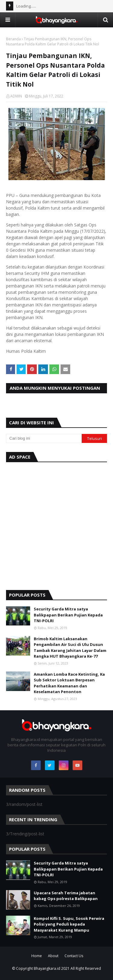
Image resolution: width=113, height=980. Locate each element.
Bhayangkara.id (47, 968)
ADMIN (16, 96)
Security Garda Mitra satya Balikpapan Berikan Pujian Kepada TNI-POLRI (68, 615)
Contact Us (74, 956)
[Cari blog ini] (44, 438)
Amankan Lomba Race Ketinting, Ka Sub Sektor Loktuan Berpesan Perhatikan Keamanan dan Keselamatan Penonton (69, 683)
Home (37, 956)
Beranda (13, 39)
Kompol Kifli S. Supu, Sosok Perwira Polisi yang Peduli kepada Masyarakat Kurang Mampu (69, 924)
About (53, 956)
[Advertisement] (56, 525)
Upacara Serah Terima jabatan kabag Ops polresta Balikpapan (66, 896)
